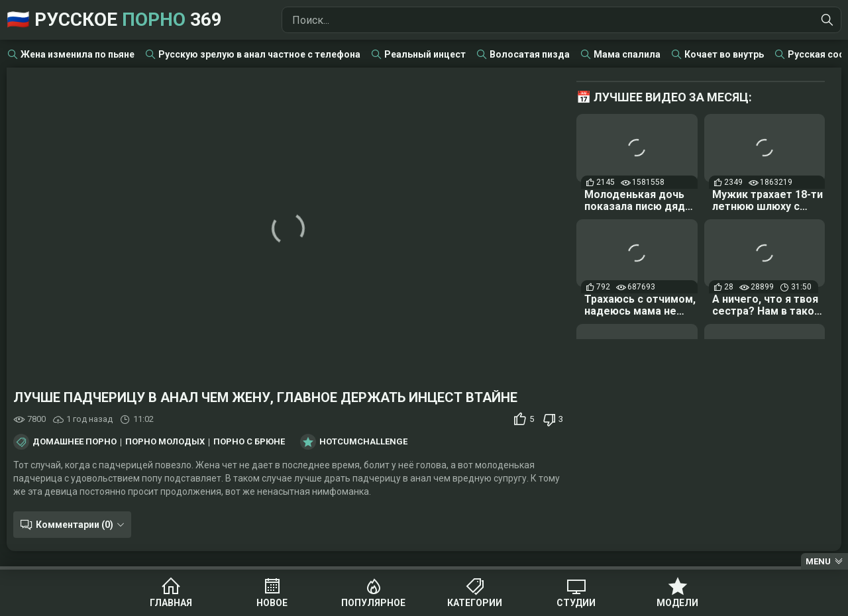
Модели (677, 603)
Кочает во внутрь (724, 54)
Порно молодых (165, 442)
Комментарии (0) (75, 525)
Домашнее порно (75, 442)
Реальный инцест (425, 54)
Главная (171, 603)
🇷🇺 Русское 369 (114, 20)
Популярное (373, 603)
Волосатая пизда (530, 54)
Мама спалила (627, 54)
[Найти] (827, 20)
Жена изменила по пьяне (78, 54)
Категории (475, 603)
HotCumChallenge (363, 442)
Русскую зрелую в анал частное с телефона (259, 54)
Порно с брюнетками (265, 442)
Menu (818, 561)
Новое (272, 603)
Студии (576, 603)
